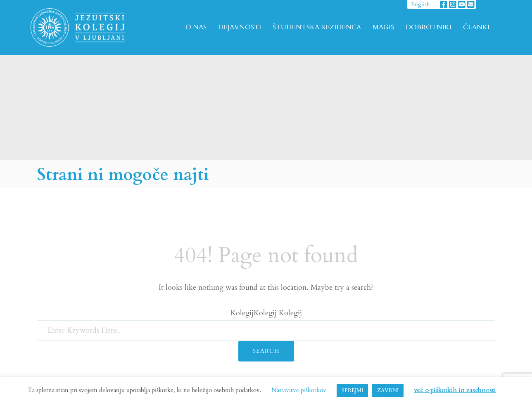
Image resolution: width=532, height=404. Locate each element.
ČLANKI (476, 27)
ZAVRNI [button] (388, 390)
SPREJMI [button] (352, 390)
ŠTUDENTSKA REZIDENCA (317, 27)
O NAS (196, 27)
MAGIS (383, 27)
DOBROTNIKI (429, 27)
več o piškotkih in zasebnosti (455, 390)
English (420, 4)
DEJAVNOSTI (240, 27)
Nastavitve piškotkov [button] (299, 390)
